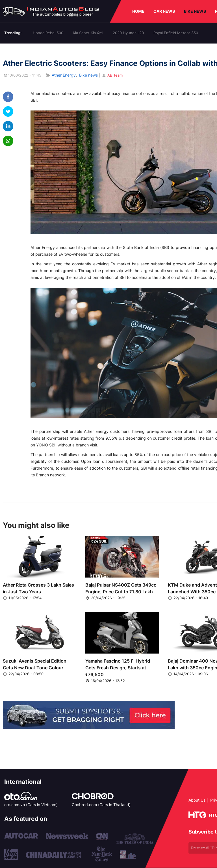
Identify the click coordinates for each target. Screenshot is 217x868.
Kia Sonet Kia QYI (88, 33)
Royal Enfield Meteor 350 (176, 33)
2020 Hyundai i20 (128, 33)
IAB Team (112, 75)
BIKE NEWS (195, 11)
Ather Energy (64, 75)
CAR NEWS (164, 11)
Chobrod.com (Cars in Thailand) (101, 805)
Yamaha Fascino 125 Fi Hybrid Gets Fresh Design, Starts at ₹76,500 (118, 668)
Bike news (88, 75)
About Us (197, 800)
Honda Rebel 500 (48, 33)
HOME (138, 11)
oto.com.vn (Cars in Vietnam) (31, 805)
